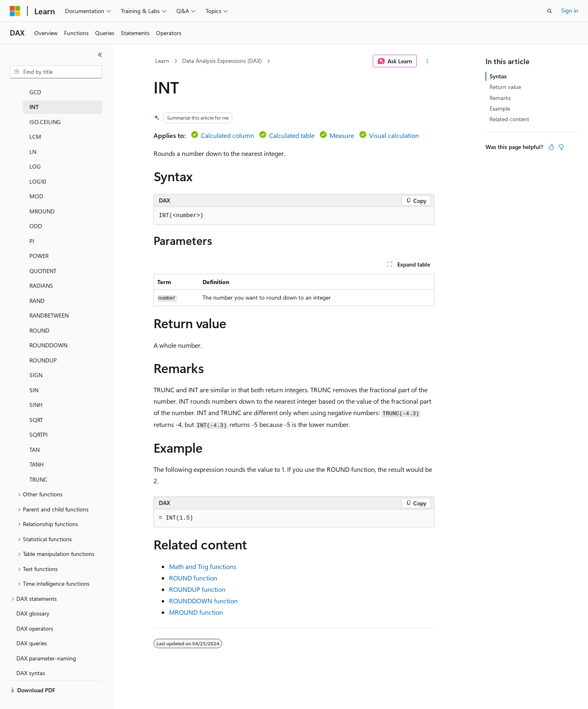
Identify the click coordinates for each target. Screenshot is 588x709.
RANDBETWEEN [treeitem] (49, 302)
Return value (505, 87)
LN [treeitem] (33, 138)
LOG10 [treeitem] (38, 168)
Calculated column (227, 135)
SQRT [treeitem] (36, 406)
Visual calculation (394, 135)
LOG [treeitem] (35, 153)
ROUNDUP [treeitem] (43, 347)
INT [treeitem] (34, 93)
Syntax (498, 76)
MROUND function (196, 612)
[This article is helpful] (551, 147)
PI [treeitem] (32, 228)
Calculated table (292, 135)
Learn (162, 61)
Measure (342, 135)
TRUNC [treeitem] (38, 466)
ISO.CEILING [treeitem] (45, 108)
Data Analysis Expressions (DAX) (222, 61)
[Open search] (550, 11)
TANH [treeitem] (37, 451)
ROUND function (193, 578)
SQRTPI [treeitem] (39, 421)
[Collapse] (100, 55)
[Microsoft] (15, 11)
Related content (509, 119)
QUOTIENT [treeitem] (43, 257)
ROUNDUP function (197, 589)
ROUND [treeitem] (39, 317)
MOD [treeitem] (36, 183)
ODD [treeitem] (36, 212)
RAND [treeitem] (37, 287)
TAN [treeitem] (35, 436)
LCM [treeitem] (35, 123)
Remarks (500, 98)
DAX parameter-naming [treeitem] (46, 645)
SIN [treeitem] (34, 377)
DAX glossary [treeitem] (33, 600)
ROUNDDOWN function (203, 601)
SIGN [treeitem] (36, 361)
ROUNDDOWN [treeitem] (48, 332)
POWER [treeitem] (39, 242)
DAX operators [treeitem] (35, 615)
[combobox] (56, 72)
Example (500, 108)
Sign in (570, 10)
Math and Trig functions (203, 566)
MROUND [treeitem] (42, 198)
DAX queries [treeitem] (32, 630)
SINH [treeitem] (36, 391)
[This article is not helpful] (561, 147)
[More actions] (427, 61)
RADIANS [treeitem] (41, 272)
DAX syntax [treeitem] (31, 659)
